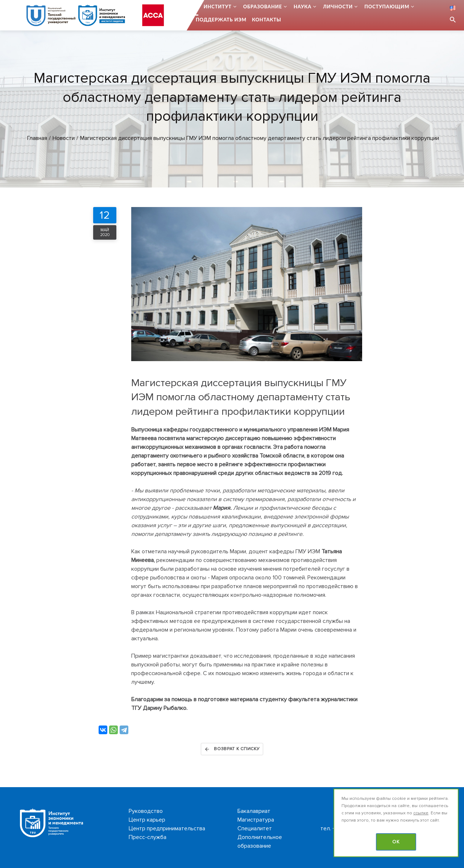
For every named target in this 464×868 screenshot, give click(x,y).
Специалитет (255, 828)
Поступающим (387, 7)
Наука (303, 7)
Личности (338, 7)
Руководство (146, 811)
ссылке (421, 813)
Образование (263, 7)
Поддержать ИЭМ (221, 20)
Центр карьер (147, 820)
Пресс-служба (148, 837)
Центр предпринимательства (167, 828)
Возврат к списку (232, 749)
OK (396, 842)
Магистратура (256, 820)
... (196, 7)
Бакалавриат (254, 811)
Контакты (267, 20)
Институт (218, 7)
